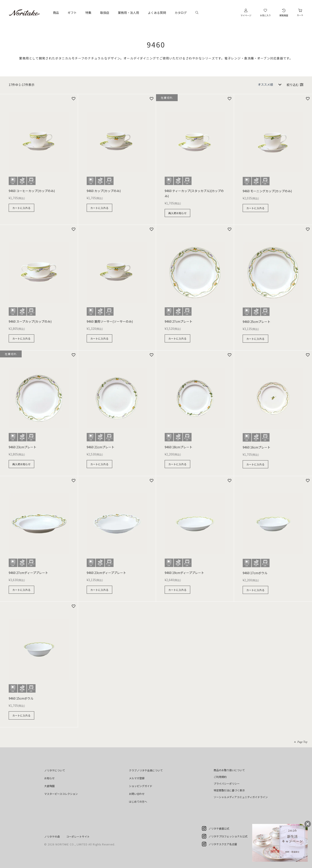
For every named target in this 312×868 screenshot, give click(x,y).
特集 (88, 13)
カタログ (181, 13)
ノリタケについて (55, 770)
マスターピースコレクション (61, 794)
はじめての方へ (138, 801)
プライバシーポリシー (227, 783)
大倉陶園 (49, 786)
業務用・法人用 (128, 13)
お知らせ (49, 778)
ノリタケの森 (52, 836)
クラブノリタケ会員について (146, 770)
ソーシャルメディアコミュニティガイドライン (241, 797)
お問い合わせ (137, 794)
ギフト (72, 13)
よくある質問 (157, 13)
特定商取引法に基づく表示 (229, 790)
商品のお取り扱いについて (229, 770)
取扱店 (105, 13)
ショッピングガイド (141, 786)
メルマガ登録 (137, 778)
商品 (56, 13)
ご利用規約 (220, 777)
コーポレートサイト (78, 836)
